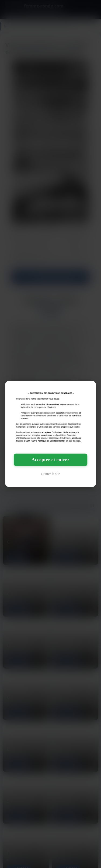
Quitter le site (50, 474)
